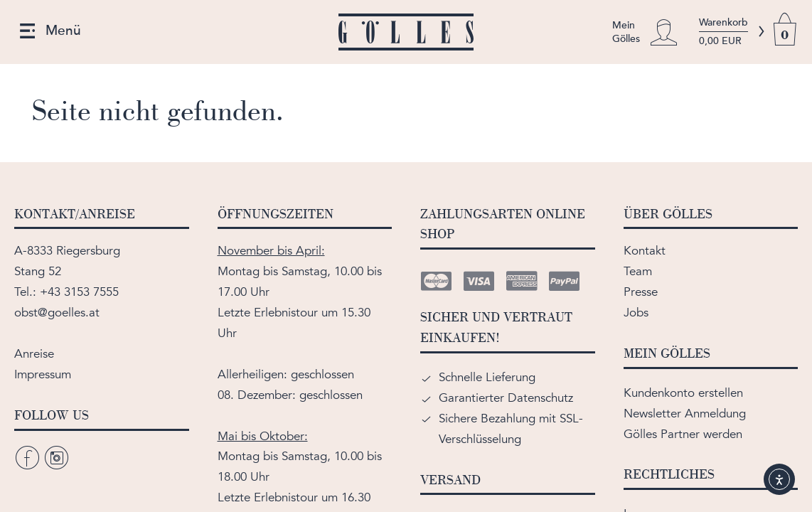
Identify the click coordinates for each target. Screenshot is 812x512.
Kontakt (645, 251)
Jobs (636, 313)
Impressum (43, 374)
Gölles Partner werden (683, 434)
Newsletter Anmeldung (685, 414)
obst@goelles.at (57, 313)
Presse (641, 292)
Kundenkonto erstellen (683, 393)
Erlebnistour (286, 313)
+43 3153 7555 (79, 292)
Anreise (34, 354)
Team (638, 271)
